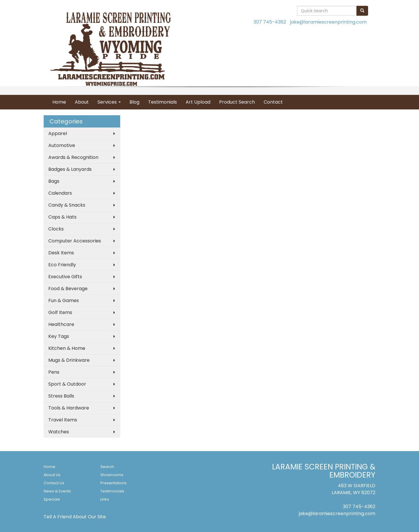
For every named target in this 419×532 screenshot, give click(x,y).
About (82, 102)
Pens (54, 372)
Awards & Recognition (73, 157)
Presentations (113, 483)
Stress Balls (61, 396)
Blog (134, 102)
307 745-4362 (270, 22)
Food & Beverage (68, 289)
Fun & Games (64, 300)
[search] (362, 11)
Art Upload (198, 102)
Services (109, 102)
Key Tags (59, 336)
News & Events (57, 491)
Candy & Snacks (67, 205)
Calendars (60, 193)
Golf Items (60, 312)
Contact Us (54, 483)
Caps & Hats (62, 217)
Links (105, 499)
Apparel (58, 133)
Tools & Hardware (69, 408)
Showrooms (112, 475)
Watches (59, 432)
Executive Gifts (65, 277)
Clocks (56, 229)
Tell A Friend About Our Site (75, 517)
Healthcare (61, 324)
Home (59, 102)
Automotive (62, 145)
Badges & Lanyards (70, 169)
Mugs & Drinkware (69, 360)
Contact (273, 102)
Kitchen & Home (67, 348)
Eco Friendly (62, 265)
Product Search (237, 102)
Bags (54, 181)
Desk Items (61, 253)
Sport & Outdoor (67, 384)
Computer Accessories (75, 241)
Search (107, 467)
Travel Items (63, 420)
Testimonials (163, 102)
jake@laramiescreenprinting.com (328, 22)
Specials (52, 499)
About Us (52, 475)
